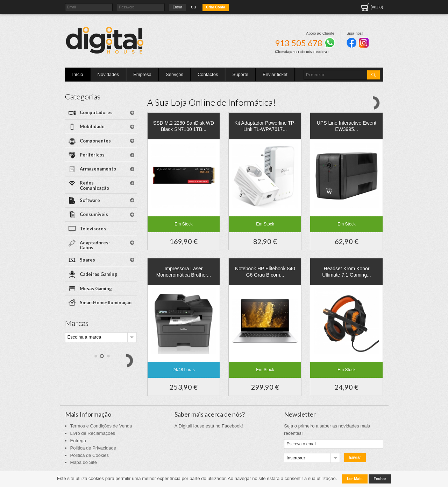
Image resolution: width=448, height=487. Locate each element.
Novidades (108, 74)
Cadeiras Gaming (98, 274)
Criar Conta (215, 7)
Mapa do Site (84, 462)
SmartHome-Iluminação (106, 302)
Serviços (175, 74)
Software (90, 200)
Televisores (93, 229)
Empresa (142, 74)
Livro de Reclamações (93, 433)
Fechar (380, 479)
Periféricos (92, 155)
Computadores (96, 112)
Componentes (95, 141)
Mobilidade (92, 126)
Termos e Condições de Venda (101, 426)
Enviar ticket (275, 74)
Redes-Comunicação (94, 185)
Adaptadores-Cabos (95, 245)
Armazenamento (98, 169)
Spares (87, 260)
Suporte (240, 74)
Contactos (208, 74)
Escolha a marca (84, 337)
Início (78, 74)
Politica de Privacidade (93, 448)
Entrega (78, 441)
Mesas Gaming (96, 288)
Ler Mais (355, 479)
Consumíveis (94, 214)
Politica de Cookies (90, 455)
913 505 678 (305, 43)
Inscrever (296, 458)
